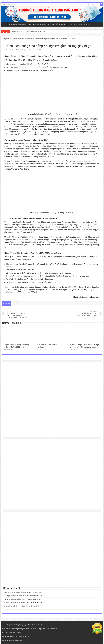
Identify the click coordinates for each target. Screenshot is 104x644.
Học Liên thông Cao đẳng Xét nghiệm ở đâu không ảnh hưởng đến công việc (37, 67)
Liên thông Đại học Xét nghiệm (39, 24)
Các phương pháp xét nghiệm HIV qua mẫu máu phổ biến (23, 603)
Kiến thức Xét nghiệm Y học (18, 24)
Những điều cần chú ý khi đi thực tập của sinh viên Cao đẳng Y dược (86, 314)
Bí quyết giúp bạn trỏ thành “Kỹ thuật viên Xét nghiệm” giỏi (29, 70)
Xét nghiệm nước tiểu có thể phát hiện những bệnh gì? (22, 606)
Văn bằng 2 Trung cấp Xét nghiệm (46, 629)
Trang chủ (6, 39)
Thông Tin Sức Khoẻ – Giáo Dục (79, 24)
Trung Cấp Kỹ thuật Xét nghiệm (24, 629)
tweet (18, 303)
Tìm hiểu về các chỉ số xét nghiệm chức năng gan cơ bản (23, 599)
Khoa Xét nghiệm (7, 4)
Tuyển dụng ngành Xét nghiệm (22, 39)
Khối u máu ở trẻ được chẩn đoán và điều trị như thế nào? (28, 32)
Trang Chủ (5, 24)
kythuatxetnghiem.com (90, 297)
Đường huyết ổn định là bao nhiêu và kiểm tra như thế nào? (24, 596)
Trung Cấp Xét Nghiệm (59, 24)
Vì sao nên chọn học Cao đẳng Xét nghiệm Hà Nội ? (27, 64)
